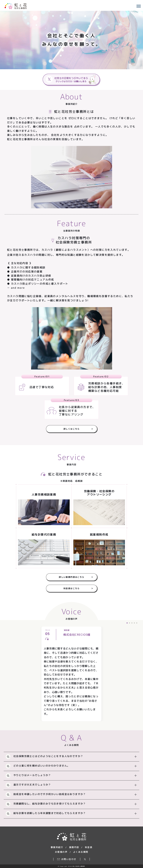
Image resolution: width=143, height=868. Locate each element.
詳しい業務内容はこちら (76, 577)
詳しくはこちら (78, 429)
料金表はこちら (78, 588)
